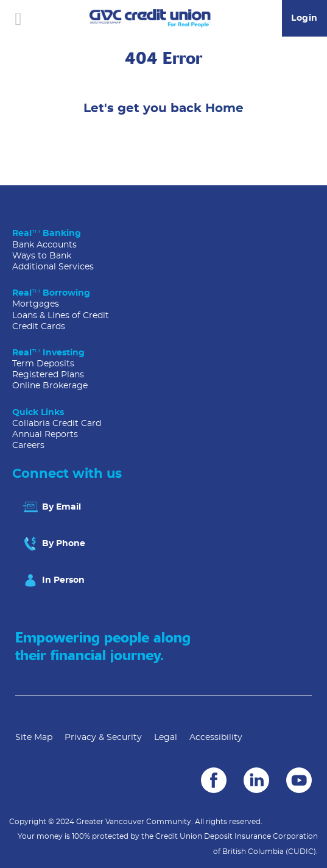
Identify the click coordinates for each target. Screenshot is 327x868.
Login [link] (304, 18)
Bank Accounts (44, 245)
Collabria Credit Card (57, 424)
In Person (53, 580)
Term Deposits (43, 364)
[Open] (18, 18)
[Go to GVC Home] (150, 18)
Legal (166, 738)
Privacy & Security (103, 738)
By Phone (53, 544)
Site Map (34, 738)
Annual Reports (45, 435)
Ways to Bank (42, 256)
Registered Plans (48, 375)
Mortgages (36, 304)
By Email (51, 507)
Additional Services (53, 267)
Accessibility (216, 738)
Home (224, 108)
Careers (28, 446)
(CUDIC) (301, 852)
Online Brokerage (50, 386)
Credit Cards (39, 327)
